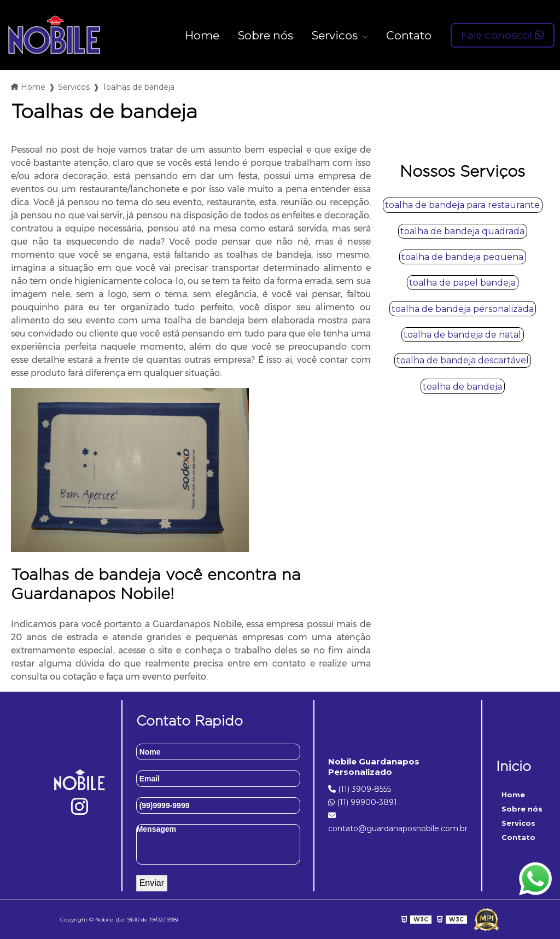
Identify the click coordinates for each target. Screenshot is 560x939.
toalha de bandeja (462, 387)
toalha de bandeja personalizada (463, 309)
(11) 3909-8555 (360, 789)
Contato (409, 35)
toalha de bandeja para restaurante (462, 205)
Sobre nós (266, 35)
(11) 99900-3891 (363, 802)
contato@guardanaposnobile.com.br (398, 822)
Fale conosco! (503, 35)
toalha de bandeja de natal (462, 335)
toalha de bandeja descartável (463, 360)
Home (202, 35)
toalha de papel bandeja (462, 283)
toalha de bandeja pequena (462, 257)
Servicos (336, 35)
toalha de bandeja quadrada (462, 231)
